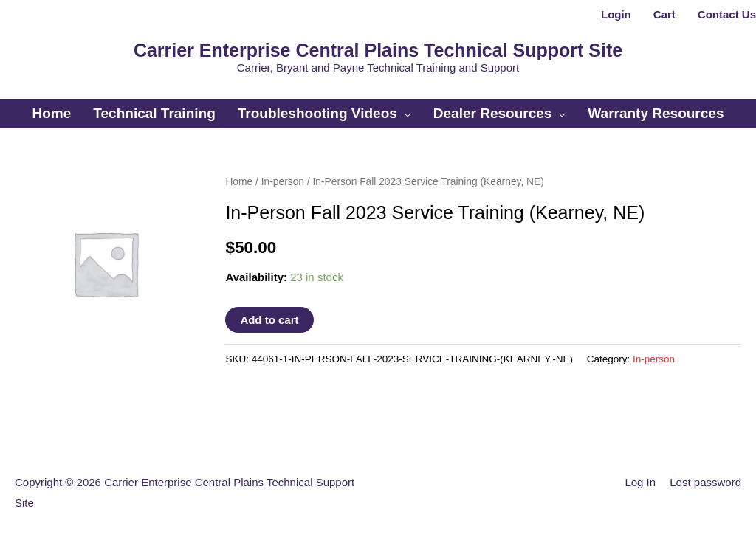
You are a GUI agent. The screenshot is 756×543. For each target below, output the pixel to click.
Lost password (705, 482)
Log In (640, 482)
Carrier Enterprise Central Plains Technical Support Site (378, 50)
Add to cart (269, 320)
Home (239, 182)
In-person (283, 182)
